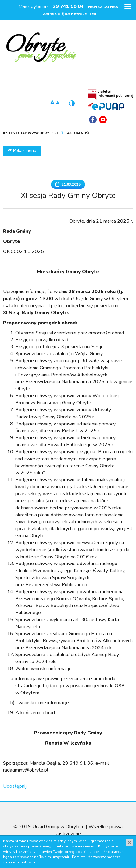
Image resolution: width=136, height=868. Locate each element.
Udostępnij (15, 786)
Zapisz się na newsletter (70, 14)
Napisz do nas (103, 7)
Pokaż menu (22, 151)
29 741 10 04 (68, 6)
